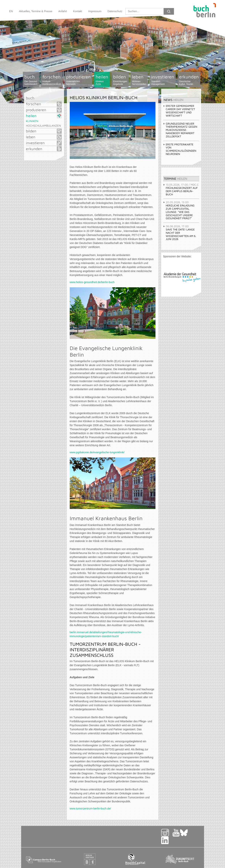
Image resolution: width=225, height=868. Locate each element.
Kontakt (77, 11)
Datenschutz (115, 11)
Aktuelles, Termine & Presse (36, 11)
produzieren (78, 80)
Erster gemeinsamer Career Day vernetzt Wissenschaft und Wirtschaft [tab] (179, 111)
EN (11, 11)
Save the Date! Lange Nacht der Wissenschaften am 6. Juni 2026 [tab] (180, 233)
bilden (120, 80)
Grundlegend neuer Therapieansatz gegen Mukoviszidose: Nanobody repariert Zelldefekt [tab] (180, 130)
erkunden (189, 80)
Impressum (95, 11)
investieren (163, 80)
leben (139, 80)
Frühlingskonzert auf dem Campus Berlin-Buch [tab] (181, 189)
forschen (52, 80)
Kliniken (32, 121)
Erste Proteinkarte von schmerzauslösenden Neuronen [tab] (180, 149)
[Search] (145, 11)
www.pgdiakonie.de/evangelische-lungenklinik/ (97, 452)
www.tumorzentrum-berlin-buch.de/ (90, 808)
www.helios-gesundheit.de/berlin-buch (92, 282)
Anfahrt (63, 11)
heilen (102, 80)
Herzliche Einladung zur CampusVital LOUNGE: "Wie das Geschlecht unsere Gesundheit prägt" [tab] (179, 210)
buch (31, 80)
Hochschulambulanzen (43, 126)
